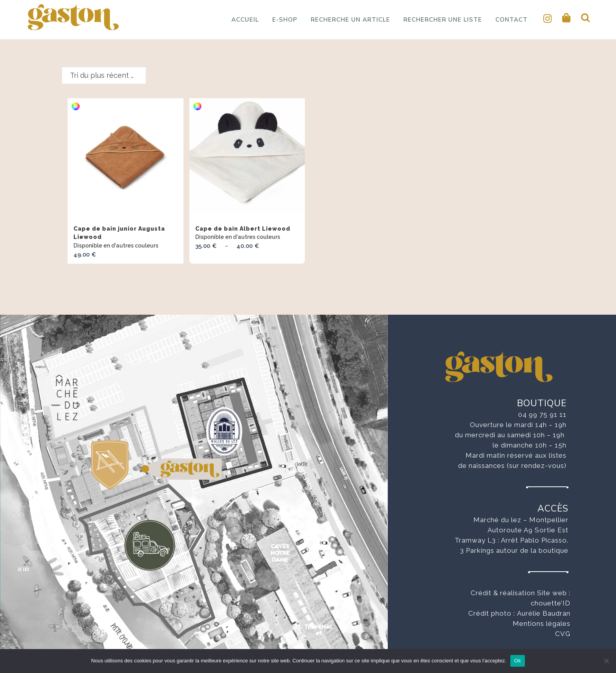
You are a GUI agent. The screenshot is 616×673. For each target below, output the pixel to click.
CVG (563, 634)
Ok (518, 661)
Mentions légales (542, 623)
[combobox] (104, 75)
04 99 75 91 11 (542, 414)
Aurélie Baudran (544, 613)
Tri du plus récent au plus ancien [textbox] (108, 75)
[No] (606, 661)
